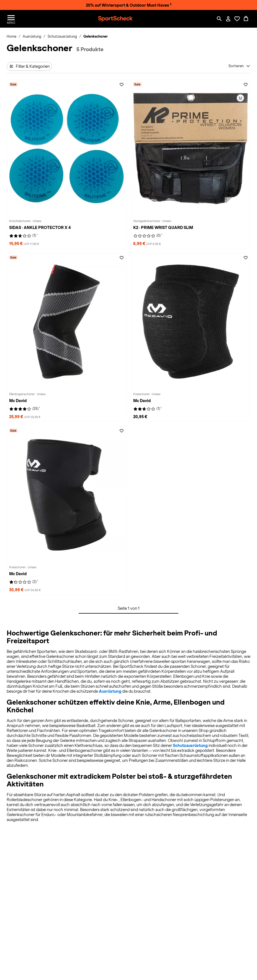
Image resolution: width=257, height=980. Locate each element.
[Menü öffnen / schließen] (11, 19)
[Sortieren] (239, 66)
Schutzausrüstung (190, 746)
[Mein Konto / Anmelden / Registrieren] (228, 19)
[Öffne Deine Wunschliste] (237, 19)
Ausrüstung (110, 691)
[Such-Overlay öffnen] (219, 19)
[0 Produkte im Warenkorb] (246, 19)
